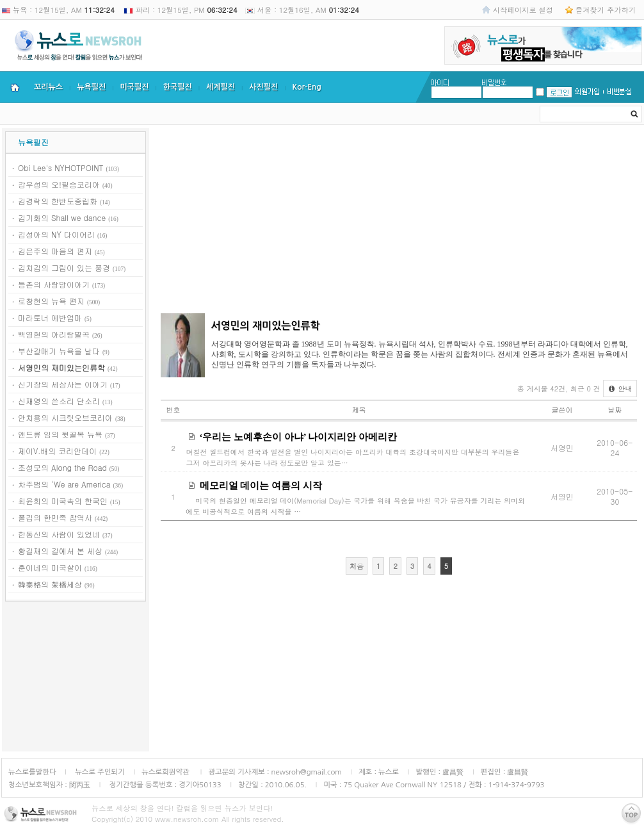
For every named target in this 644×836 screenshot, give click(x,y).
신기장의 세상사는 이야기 (63, 384)
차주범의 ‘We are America (64, 484)
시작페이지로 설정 (523, 10)
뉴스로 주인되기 (99, 772)
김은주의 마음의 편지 (55, 251)
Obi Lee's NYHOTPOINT (61, 168)
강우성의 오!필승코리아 (59, 184)
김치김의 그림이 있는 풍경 (64, 267)
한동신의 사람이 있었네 (59, 534)
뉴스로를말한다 (32, 772)
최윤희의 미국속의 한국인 (63, 501)
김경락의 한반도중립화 (58, 201)
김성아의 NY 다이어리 (56, 234)
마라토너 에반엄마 (50, 317)
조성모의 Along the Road (62, 467)
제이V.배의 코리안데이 (57, 451)
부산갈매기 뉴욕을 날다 (59, 351)
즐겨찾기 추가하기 (606, 10)
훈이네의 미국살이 (50, 567)
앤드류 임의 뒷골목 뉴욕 (60, 434)
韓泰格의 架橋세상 (50, 584)
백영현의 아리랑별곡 (54, 334)
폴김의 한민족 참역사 (55, 517)
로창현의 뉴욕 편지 (51, 301)
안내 (620, 389)
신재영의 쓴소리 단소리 (59, 401)
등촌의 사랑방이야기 (54, 284)
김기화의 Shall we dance (62, 217)
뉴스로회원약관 (166, 772)
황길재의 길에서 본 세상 (60, 551)
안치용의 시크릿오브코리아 (65, 417)
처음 (357, 566)
